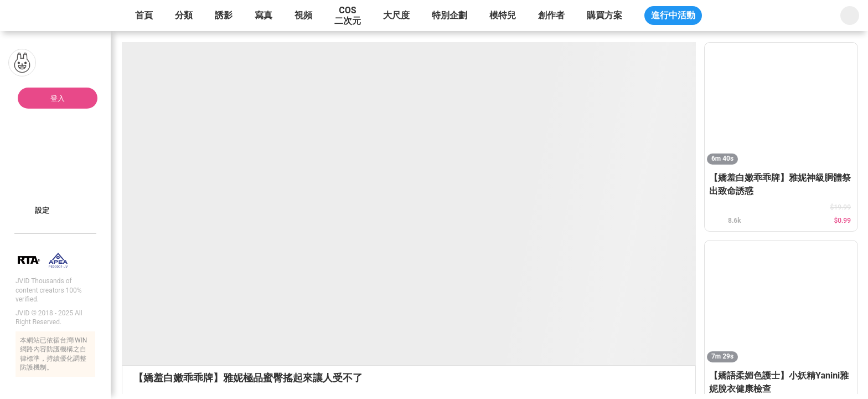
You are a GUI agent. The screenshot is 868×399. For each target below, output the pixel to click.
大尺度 (396, 15)
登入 (58, 98)
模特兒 (503, 15)
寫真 (263, 15)
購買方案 (604, 15)
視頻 (303, 15)
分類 (184, 15)
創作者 (551, 15)
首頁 (144, 15)
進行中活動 (673, 15)
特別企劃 (449, 15)
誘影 (224, 15)
